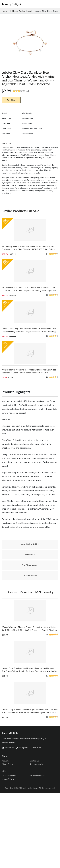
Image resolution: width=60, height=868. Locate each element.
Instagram (23, 823)
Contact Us (34, 836)
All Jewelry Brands (37, 851)
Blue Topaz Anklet (30, 608)
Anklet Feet (30, 597)
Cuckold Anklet (30, 618)
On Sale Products (9, 851)
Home (4, 11)
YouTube (37, 823)
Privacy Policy (7, 839)
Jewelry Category (9, 854)
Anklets (13, 11)
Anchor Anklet (25, 11)
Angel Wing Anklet (30, 587)
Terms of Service (37, 839)
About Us (5, 836)
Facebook (9, 823)
